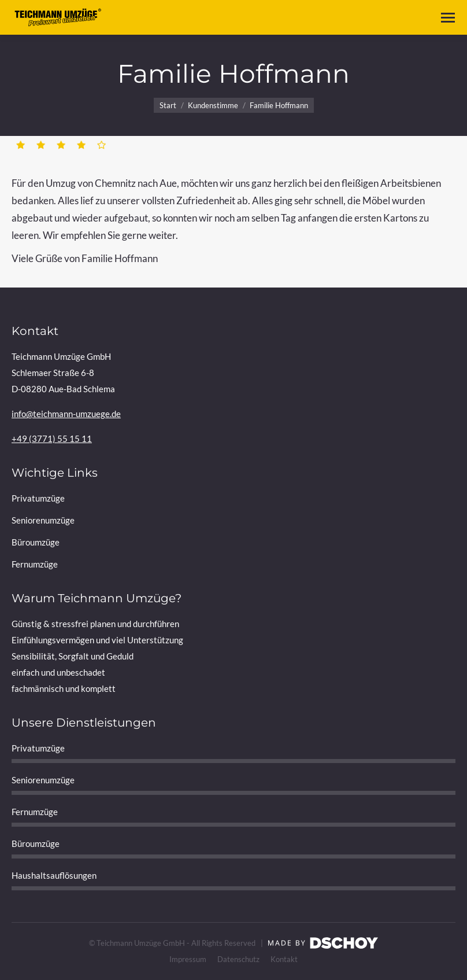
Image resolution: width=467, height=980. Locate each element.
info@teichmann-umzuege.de (66, 414)
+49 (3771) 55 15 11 (52, 439)
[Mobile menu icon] (448, 18)
